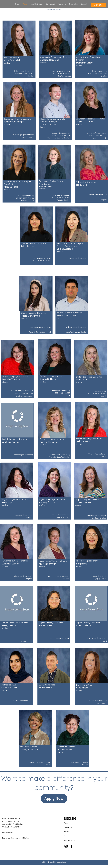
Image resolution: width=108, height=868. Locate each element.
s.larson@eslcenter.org (23, 576)
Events (66, 831)
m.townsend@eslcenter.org (22, 390)
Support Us (68, 827)
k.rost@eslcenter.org (62, 195)
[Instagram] (66, 846)
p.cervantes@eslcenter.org (41, 327)
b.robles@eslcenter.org (42, 258)
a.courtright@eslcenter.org (24, 135)
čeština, (61, 138)
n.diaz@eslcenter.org (98, 391)
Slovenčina (52, 138)
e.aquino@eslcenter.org (60, 638)
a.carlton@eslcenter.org (23, 455)
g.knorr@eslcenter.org (98, 700)
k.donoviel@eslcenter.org (24, 71)
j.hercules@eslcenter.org (61, 71)
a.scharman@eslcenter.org (58, 576)
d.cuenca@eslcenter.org (97, 133)
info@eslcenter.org (13, 818)
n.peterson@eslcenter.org (40, 762)
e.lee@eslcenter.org (99, 576)
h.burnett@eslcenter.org (78, 762)
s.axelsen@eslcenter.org (77, 258)
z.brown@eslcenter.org (61, 133)
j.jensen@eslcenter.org (97, 454)
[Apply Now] (54, 799)
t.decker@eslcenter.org (96, 515)
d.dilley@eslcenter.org (98, 71)
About (66, 823)
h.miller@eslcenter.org (98, 194)
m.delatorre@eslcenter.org (76, 327)
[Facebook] (71, 846)
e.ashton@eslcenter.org (97, 638)
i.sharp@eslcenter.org (23, 515)
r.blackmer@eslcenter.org (60, 454)
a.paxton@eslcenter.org (60, 515)
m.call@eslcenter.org (26, 196)
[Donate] (99, 5)
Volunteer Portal (70, 840)
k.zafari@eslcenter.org (23, 700)
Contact (67, 836)
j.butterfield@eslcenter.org (60, 391)
